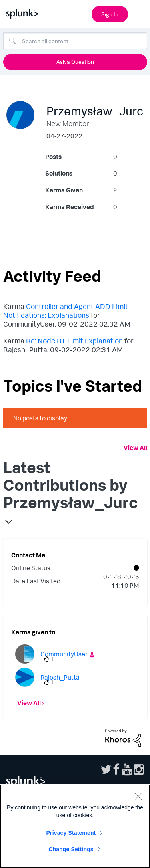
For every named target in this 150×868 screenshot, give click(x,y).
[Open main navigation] (139, 13)
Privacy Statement (71, 833)
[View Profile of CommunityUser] (64, 654)
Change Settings (71, 849)
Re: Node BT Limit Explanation (74, 341)
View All (135, 448)
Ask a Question (75, 62)
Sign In (110, 14)
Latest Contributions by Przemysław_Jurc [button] (71, 485)
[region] (75, 826)
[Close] (138, 796)
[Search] (75, 41)
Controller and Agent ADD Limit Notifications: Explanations (66, 311)
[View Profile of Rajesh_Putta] (60, 677)
